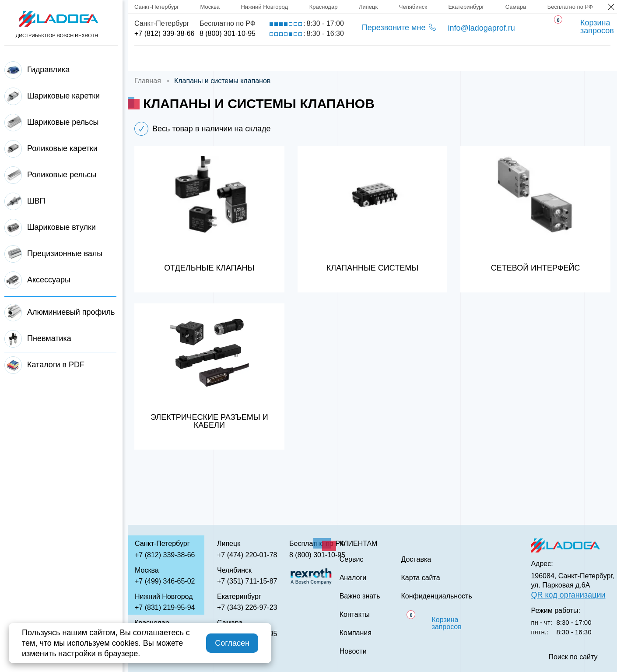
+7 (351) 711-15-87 (247, 581)
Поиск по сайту (573, 657)
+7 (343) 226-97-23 (247, 607)
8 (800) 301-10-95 (228, 33)
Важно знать (473, 58)
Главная (152, 58)
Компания (216, 58)
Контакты (546, 58)
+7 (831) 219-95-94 (165, 607)
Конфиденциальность (436, 596)
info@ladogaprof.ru (481, 28)
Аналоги (403, 58)
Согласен (232, 643)
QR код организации (568, 595)
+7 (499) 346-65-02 (165, 581)
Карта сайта (420, 578)
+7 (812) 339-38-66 (164, 33)
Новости (353, 651)
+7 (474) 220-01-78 (247, 555)
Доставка (283, 58)
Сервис (344, 58)
